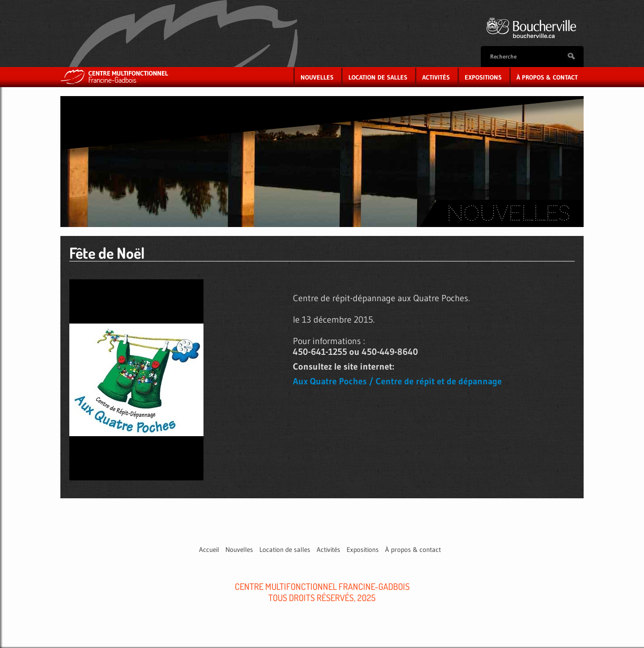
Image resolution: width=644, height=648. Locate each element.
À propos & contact (547, 77)
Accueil (209, 549)
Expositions (483, 77)
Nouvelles (317, 77)
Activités (436, 77)
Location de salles (378, 77)
